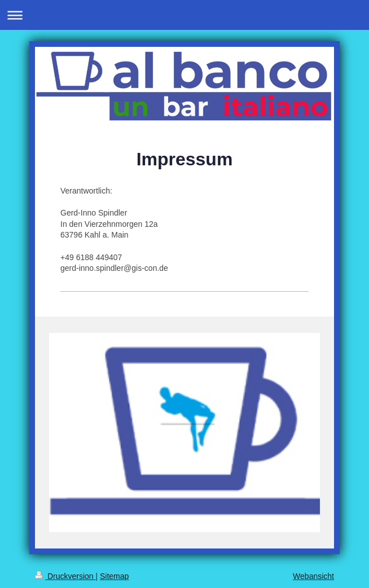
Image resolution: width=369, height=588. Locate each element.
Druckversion (65, 576)
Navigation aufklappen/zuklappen (184, 15)
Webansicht (313, 576)
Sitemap (114, 576)
